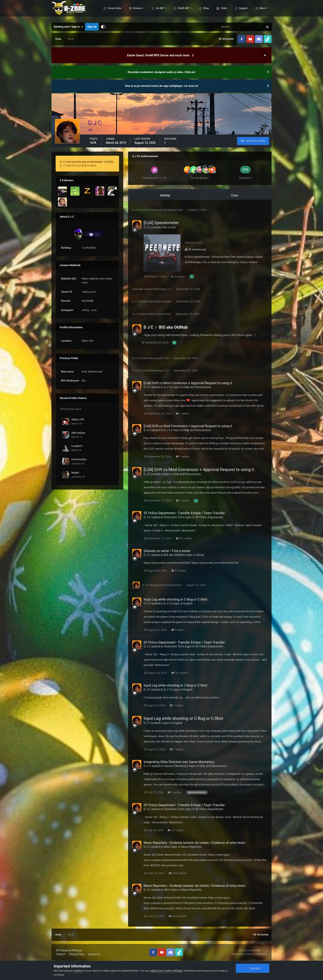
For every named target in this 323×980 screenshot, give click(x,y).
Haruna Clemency (175, 766)
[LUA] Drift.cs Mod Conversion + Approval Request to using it (188, 383)
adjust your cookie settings (166, 971)
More (262, 10)
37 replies (179, 571)
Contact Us (94, 954)
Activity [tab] (165, 195)
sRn (166, 847)
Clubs (244, 10)
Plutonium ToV (173, 517)
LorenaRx (138, 289)
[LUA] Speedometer (172, 210)
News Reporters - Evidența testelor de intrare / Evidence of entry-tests (194, 843)
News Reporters (192, 847)
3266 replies (178, 873)
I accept (253, 968)
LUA (173, 227)
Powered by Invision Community (250, 954)
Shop (226, 10)
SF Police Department (209, 517)
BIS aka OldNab (173, 327)
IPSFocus (77, 950)
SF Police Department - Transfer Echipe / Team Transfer (184, 513)
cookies (78, 971)
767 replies (184, 538)
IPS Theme (62, 950)
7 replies (183, 413)
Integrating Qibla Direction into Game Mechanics (179, 762)
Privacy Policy (77, 954)
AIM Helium (78, 433)
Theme (61, 954)
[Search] (241, 27)
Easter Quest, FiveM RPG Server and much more (158, 55)
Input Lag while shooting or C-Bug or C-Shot (175, 599)
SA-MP (180, 10)
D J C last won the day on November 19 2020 (87, 162)
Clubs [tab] (235, 195)
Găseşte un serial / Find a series (167, 551)
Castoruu (166, 314)
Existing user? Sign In (68, 27)
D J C (135, 210)
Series (200, 555)
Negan (75, 473)
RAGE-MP (204, 10)
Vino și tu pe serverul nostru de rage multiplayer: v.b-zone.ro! (161, 86)
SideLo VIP (78, 419)
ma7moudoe (79, 459)
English (188, 603)
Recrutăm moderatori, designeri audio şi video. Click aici (162, 72)
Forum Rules (135, 10)
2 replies (174, 792)
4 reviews (178, 277)
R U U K (164, 358)
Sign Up (92, 27)
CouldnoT (77, 446)
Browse (158, 10)
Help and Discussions (197, 387)
